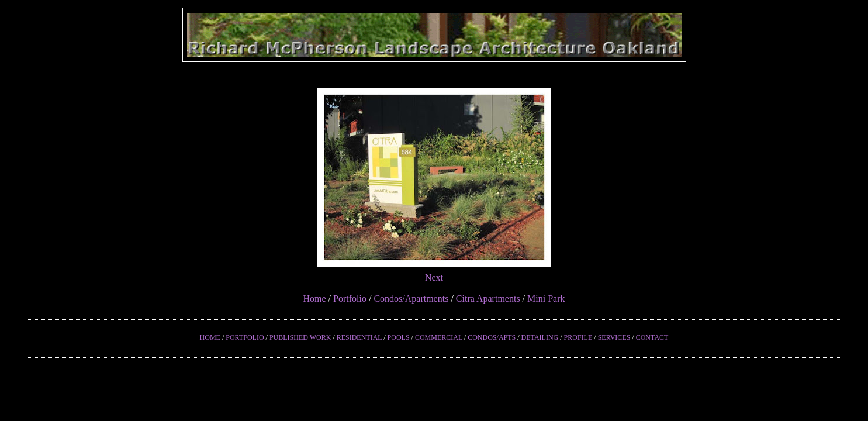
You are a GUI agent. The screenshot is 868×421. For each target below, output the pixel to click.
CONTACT (652, 337)
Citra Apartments (488, 299)
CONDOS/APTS (492, 337)
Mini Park (546, 299)
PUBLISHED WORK (300, 337)
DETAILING (540, 337)
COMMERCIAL (439, 337)
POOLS (399, 337)
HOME (210, 337)
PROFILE (578, 337)
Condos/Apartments (411, 299)
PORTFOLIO (245, 337)
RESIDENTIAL (359, 337)
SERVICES (614, 337)
